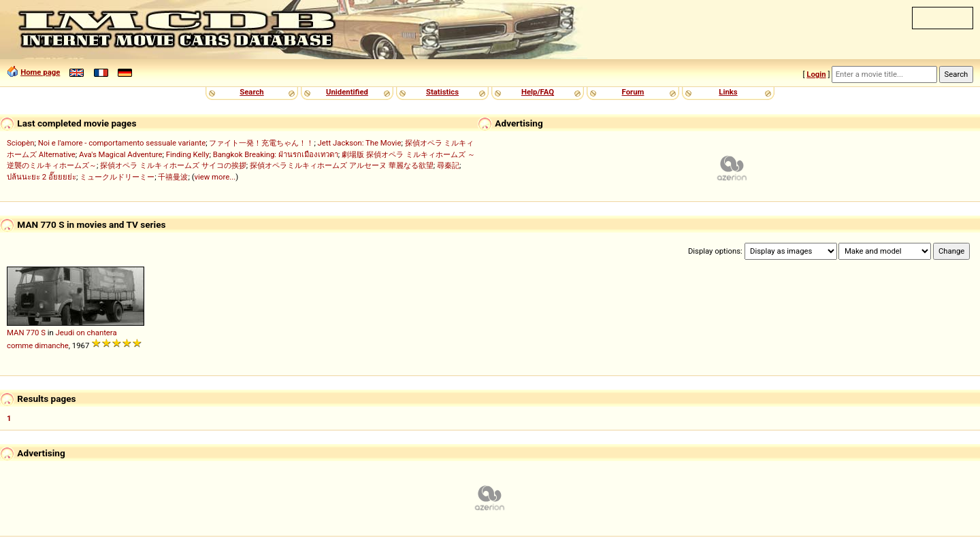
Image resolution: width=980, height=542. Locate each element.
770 (32, 333)
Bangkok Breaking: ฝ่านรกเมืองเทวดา (276, 154)
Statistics (442, 92)
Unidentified (347, 92)
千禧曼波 (173, 177)
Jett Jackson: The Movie (360, 143)
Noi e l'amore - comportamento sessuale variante (122, 143)
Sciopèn (21, 143)
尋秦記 (448, 165)
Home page (40, 72)
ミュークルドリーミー (117, 177)
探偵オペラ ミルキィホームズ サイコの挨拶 (173, 165)
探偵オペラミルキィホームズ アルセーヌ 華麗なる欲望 (342, 165)
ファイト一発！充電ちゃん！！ (261, 143)
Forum (633, 92)
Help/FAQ (538, 92)
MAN (15, 333)
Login (816, 74)
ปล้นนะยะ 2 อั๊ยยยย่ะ (42, 177)
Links (728, 92)
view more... (215, 177)
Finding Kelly (188, 154)
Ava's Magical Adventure (120, 154)
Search (251, 92)
